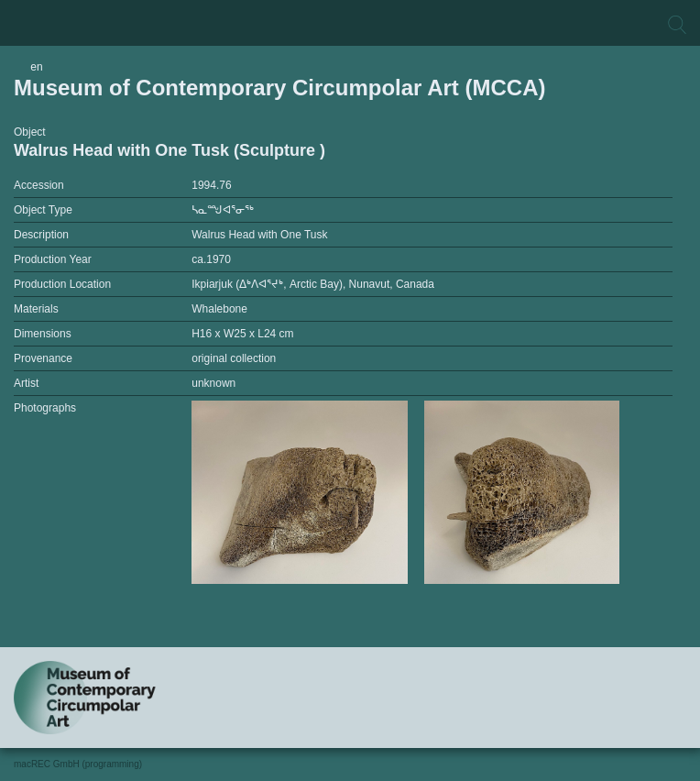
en (36, 67)
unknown (213, 383)
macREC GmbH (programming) (78, 764)
